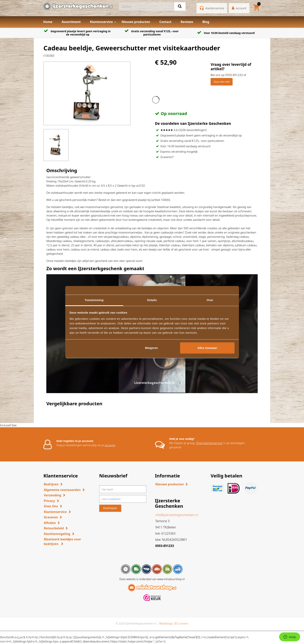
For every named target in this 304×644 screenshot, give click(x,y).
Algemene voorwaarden (62, 490)
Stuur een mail (222, 82)
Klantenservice (101, 22)
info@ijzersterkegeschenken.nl (177, 515)
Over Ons (51, 506)
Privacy (49, 501)
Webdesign (166, 623)
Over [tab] (210, 300)
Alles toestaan (207, 348)
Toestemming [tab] (94, 300)
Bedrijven (51, 484)
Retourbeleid (54, 528)
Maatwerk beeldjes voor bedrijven (62, 542)
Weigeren (151, 348)
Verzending (53, 495)
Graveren (51, 517)
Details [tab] (152, 300)
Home (48, 22)
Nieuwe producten (136, 22)
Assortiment (71, 22)
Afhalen (50, 523)
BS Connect (181, 623)
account (110, 445)
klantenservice (215, 8)
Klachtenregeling (57, 534)
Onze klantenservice (209, 443)
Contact (165, 22)
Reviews (187, 22)
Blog (206, 22)
